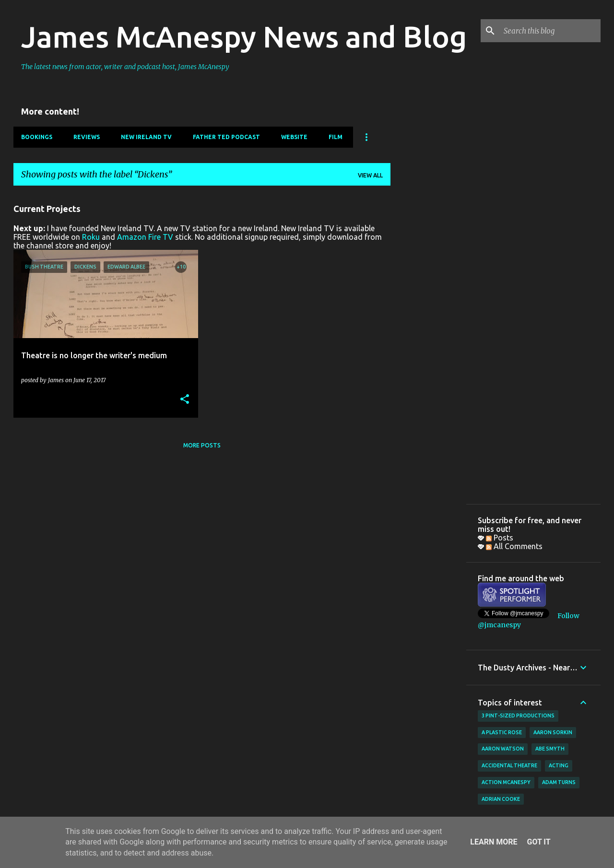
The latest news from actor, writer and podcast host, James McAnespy (125, 67)
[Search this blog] (550, 31)
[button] (185, 400)
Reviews (87, 137)
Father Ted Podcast (226, 137)
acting (559, 765)
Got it (538, 842)
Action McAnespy (506, 782)
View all (370, 175)
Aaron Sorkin (553, 732)
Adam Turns (559, 782)
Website (294, 137)
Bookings (37, 137)
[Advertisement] (428, 337)
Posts (500, 538)
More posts (202, 445)
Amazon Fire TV (145, 237)
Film (336, 137)
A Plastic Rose (502, 732)
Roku (91, 237)
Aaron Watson (503, 749)
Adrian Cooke (501, 799)
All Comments (514, 546)
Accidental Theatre (509, 765)
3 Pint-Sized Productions (518, 716)
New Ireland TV (146, 137)
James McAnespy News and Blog (244, 36)
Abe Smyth (550, 749)
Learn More (494, 842)
